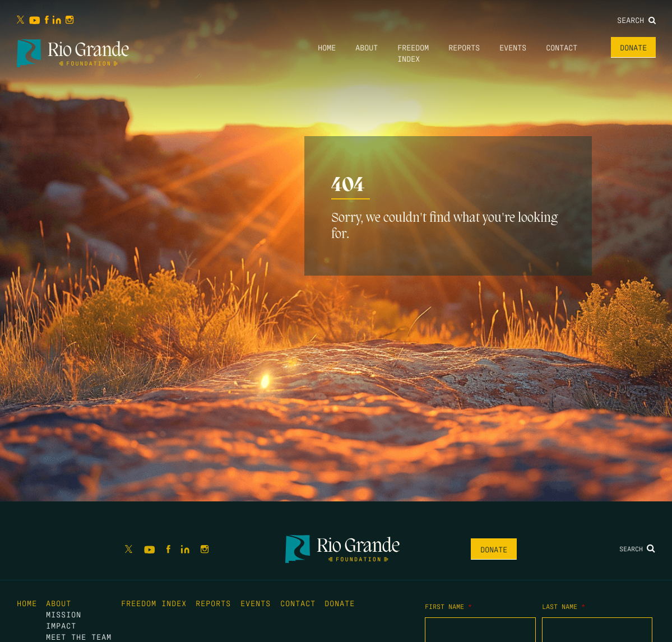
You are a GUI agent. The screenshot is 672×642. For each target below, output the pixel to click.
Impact (61, 625)
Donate (633, 47)
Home (327, 47)
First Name (448, 606)
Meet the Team (79, 636)
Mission (64, 614)
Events (513, 47)
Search (636, 20)
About (367, 47)
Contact (562, 47)
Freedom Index (154, 603)
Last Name (564, 606)
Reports (464, 47)
